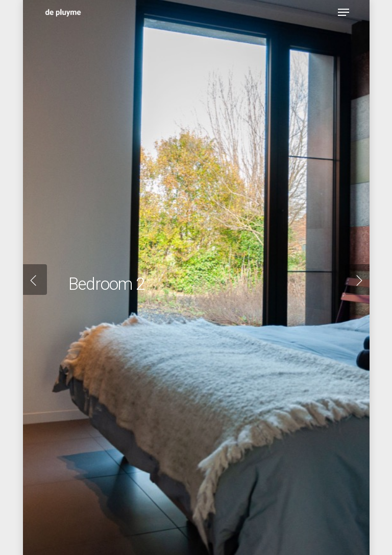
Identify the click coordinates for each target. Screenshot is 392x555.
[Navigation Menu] (344, 12)
